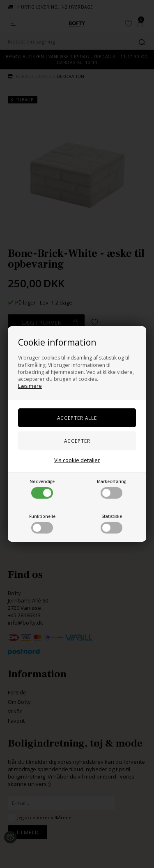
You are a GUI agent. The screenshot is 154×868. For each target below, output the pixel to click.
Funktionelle (42, 523)
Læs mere (30, 386)
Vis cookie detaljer (77, 460)
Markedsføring (111, 489)
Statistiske (111, 523)
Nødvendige (42, 489)
